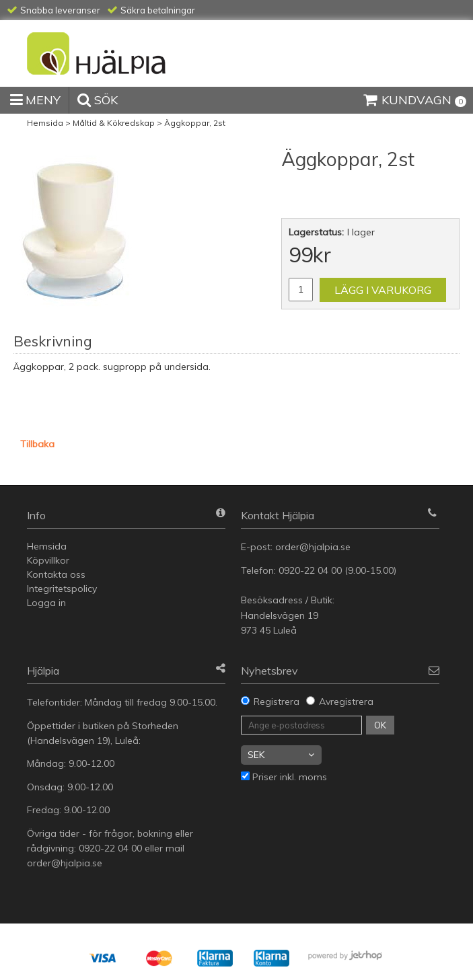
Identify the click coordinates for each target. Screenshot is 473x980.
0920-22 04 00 (310, 570)
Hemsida (45, 123)
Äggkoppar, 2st (195, 123)
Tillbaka (37, 444)
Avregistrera (346, 702)
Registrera (277, 702)
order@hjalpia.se (314, 547)
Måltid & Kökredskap (114, 123)
